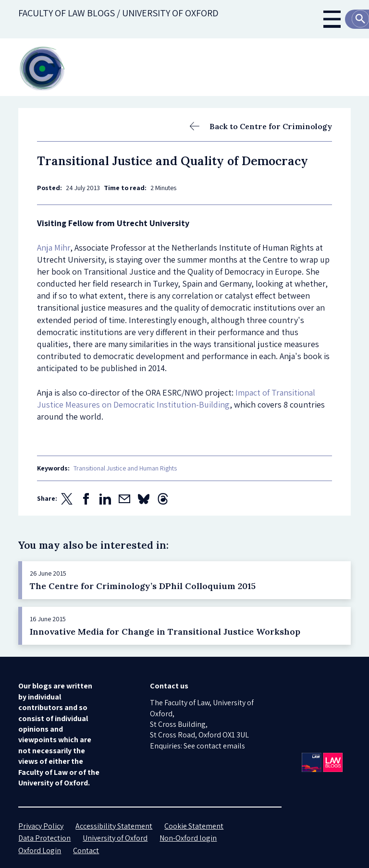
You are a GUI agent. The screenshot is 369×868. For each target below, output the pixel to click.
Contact (86, 850)
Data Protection (44, 838)
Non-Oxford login (188, 838)
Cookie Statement (194, 826)
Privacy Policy (41, 826)
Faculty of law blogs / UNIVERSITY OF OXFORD (118, 13)
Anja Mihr (54, 247)
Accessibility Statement (114, 826)
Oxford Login (40, 850)
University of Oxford (115, 838)
